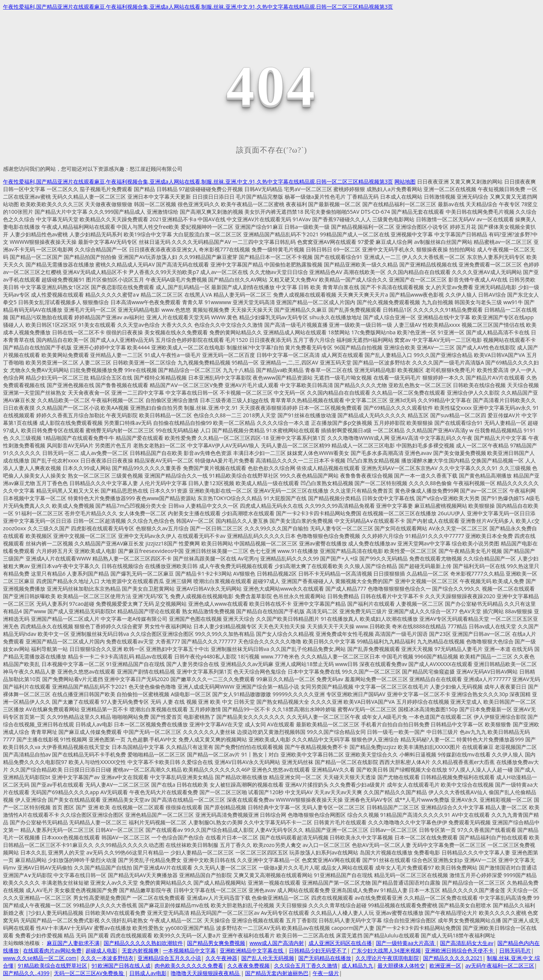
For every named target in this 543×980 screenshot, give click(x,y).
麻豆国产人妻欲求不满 (73, 943)
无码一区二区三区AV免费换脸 (90, 973)
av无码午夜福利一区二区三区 (500, 965)
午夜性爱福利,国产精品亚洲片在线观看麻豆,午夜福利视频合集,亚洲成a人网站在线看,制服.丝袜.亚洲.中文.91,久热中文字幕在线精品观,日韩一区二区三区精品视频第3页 (198, 7)
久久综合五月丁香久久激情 (306, 965)
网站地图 (405, 181)
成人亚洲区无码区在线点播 (340, 943)
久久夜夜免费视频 (248, 965)
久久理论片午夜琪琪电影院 (387, 958)
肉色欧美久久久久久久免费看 (189, 965)
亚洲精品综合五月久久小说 (169, 958)
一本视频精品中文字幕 (189, 950)
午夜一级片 (326, 973)
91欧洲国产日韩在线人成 (121, 965)
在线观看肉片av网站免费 (52, 950)
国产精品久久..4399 (26, 973)
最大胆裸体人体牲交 (401, 965)
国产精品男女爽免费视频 (216, 943)
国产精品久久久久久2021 (453, 958)
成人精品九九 (357, 965)
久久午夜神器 (221, 958)
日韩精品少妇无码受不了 (318, 950)
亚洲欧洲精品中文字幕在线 (252, 950)
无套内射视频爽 (140, 950)
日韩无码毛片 (515, 950)
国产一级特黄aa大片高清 (406, 943)
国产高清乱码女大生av (467, 943)
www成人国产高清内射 (277, 943)
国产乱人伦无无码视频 (268, 958)
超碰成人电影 (101, 950)
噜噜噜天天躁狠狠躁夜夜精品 (206, 973)
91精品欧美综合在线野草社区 (52, 965)
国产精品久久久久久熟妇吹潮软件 (143, 943)
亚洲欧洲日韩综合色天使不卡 (460, 950)
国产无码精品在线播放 (325, 958)
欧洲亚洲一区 (445, 965)
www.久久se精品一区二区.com (40, 958)
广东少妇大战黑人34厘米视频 (386, 950)
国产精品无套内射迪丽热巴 (277, 973)
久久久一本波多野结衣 (107, 958)
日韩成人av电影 (148, 973)
